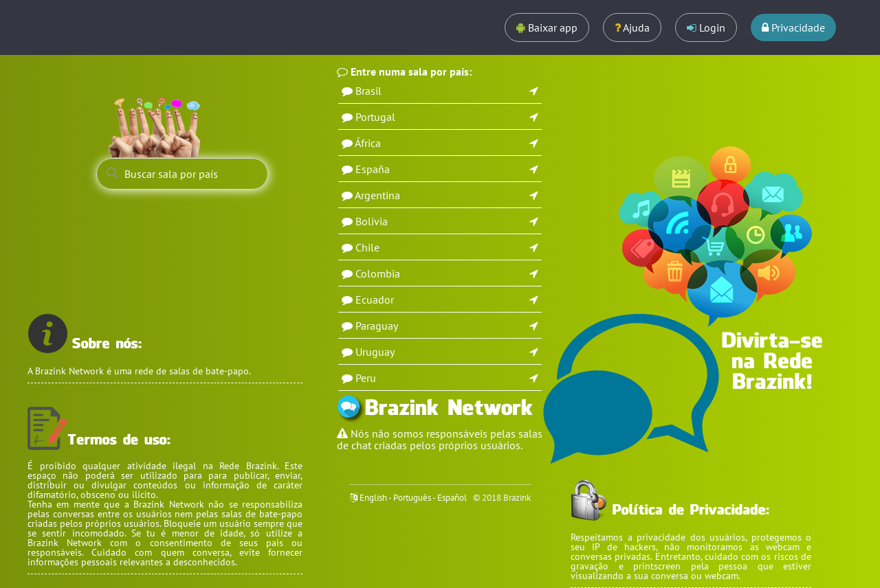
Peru (366, 378)
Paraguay (377, 326)
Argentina (377, 195)
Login (706, 27)
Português (412, 498)
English (373, 498)
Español (452, 498)
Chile (367, 247)
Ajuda (632, 27)
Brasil (368, 91)
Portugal (375, 117)
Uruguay (375, 352)
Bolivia (372, 221)
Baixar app (547, 27)
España (373, 169)
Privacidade (793, 27)
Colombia (378, 273)
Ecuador (375, 299)
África (368, 143)
